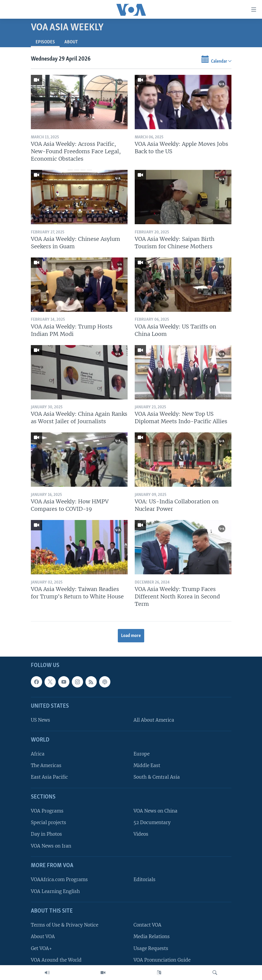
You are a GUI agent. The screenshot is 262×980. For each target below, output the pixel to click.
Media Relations (152, 937)
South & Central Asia (157, 777)
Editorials (145, 880)
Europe (142, 754)
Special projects (49, 823)
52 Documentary (152, 823)
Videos (141, 834)
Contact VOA (147, 925)
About (71, 42)
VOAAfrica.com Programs (59, 880)
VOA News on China (155, 811)
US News (41, 720)
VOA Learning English (55, 891)
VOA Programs (47, 811)
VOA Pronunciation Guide (162, 960)
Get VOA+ (41, 948)
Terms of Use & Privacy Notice (65, 925)
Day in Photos (46, 834)
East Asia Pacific (49, 777)
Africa (38, 754)
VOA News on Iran (51, 846)
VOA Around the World (56, 960)
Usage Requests (151, 948)
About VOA (43, 937)
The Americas (46, 766)
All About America (154, 720)
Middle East (147, 766)
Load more (131, 636)
